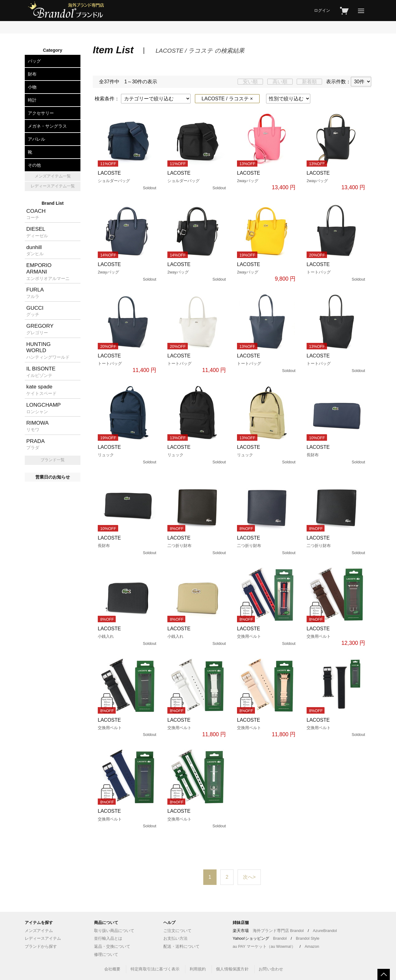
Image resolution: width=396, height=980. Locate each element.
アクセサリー (41, 113)
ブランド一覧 (53, 460)
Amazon (312, 946)
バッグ (34, 61)
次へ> (249, 877)
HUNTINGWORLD (48, 350)
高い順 (280, 82)
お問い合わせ (271, 969)
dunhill (35, 250)
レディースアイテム (43, 938)
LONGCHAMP (43, 408)
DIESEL (37, 232)
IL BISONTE (41, 372)
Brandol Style (308, 938)
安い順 (250, 82)
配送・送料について (181, 946)
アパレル (37, 139)
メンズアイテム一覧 (53, 176)
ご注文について (177, 931)
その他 (34, 165)
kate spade (41, 390)
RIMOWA (37, 426)
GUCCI (35, 311)
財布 (32, 74)
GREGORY (40, 329)
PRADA (36, 444)
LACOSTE (128, 181)
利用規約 (198, 969)
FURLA (35, 293)
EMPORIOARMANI (48, 271)
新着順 (309, 82)
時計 (32, 100)
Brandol (280, 938)
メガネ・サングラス (47, 126)
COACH (36, 214)
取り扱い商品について (114, 931)
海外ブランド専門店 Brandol (278, 931)
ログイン (322, 10)
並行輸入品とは (108, 938)
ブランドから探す (41, 946)
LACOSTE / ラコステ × (227, 99)
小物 (32, 87)
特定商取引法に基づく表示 (155, 969)
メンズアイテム (39, 931)
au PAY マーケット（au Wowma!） (264, 946)
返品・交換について (112, 946)
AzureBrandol (325, 931)
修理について (106, 954)
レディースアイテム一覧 (53, 186)
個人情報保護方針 (232, 969)
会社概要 (112, 969)
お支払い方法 (175, 938)
